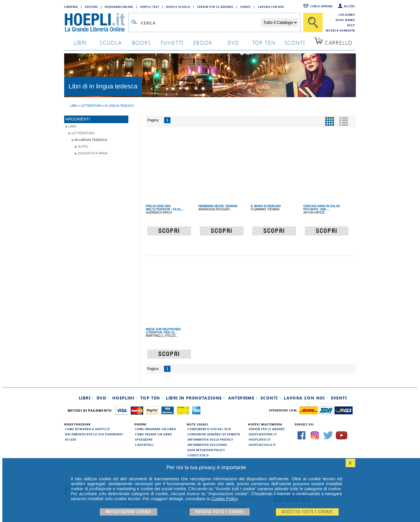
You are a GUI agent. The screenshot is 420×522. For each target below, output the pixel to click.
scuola (111, 42)
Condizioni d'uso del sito (209, 429)
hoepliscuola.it (262, 445)
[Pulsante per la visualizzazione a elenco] (344, 121)
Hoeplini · (125, 398)
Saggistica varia (93, 153)
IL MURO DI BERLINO (266, 206)
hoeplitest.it (260, 439)
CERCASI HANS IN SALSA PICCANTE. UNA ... (322, 208)
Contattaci (144, 445)
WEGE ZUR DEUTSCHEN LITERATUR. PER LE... (163, 331)
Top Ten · (152, 398)
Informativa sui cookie (207, 445)
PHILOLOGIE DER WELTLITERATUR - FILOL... (165, 208)
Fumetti (172, 42)
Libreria (71, 7)
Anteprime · (243, 398)
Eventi (246, 7)
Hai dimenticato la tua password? (94, 434)
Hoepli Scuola (178, 7)
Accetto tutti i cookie (307, 512)
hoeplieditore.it (263, 434)
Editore (91, 7)
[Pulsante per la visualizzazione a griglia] (330, 121)
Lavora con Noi (271, 7)
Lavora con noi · (306, 398)
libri (80, 42)
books (142, 42)
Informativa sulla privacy (210, 439)
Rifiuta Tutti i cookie (220, 512)
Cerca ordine (322, 6)
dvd (233, 42)
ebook (203, 42)
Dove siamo (345, 20)
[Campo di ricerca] (201, 23)
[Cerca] (313, 22)
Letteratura (83, 133)
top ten (264, 42)
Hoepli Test (150, 7)
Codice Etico (198, 455)
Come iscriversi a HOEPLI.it (87, 429)
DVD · (103, 398)
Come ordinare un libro (156, 429)
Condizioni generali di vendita (214, 434)
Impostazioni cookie (129, 512)
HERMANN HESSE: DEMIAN (218, 206)
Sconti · (271, 398)
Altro (83, 146)
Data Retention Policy (206, 450)
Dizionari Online (119, 7)
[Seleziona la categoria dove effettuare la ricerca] (280, 22)
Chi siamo (347, 15)
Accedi (349, 6)
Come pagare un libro (154, 434)
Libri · (86, 398)
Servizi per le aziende (215, 7)
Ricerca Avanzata (340, 30)
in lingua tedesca (91, 140)
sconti (295, 42)
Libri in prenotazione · (195, 398)
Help (351, 25)
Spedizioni (144, 439)
